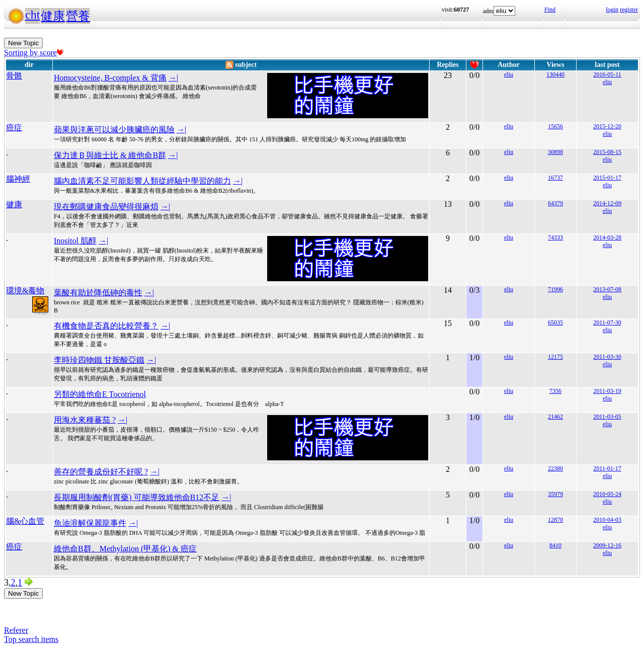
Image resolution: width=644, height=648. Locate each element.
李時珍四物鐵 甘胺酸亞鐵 (99, 360)
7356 (555, 391)
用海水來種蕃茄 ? (85, 420)
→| (173, 78)
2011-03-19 (607, 391)
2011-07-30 (607, 322)
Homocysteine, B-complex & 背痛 (110, 78)
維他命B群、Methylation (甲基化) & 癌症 (125, 549)
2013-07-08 (607, 289)
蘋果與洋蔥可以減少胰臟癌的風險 (114, 130)
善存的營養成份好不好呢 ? (101, 472)
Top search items (31, 639)
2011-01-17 (607, 468)
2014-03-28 (607, 237)
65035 (555, 322)
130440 (555, 74)
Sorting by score (34, 53)
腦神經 (18, 179)
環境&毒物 (25, 291)
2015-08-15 (607, 152)
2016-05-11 (607, 74)
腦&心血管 (25, 521)
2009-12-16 (607, 545)
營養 (78, 16)
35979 (555, 494)
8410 (555, 545)
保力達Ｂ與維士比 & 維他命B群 (110, 155)
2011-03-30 (607, 357)
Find (550, 10)
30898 (555, 152)
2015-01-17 (607, 178)
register (629, 10)
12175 (555, 357)
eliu (509, 74)
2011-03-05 (607, 417)
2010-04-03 (607, 520)
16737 (555, 178)
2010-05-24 (607, 494)
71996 (555, 289)
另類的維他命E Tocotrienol (100, 394)
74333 (555, 237)
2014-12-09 (607, 203)
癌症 (14, 128)
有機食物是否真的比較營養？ (106, 326)
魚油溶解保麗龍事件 (90, 523)
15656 (555, 126)
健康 (53, 16)
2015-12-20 (607, 126)
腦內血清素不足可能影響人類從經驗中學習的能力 (142, 181)
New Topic (23, 43)
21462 (555, 417)
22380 (555, 468)
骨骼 (14, 76)
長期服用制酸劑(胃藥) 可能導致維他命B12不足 (137, 497)
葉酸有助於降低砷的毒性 (98, 293)
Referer (16, 630)
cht (32, 15)
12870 (555, 520)
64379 (555, 203)
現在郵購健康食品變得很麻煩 (106, 207)
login (612, 10)
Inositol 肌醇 (75, 241)
